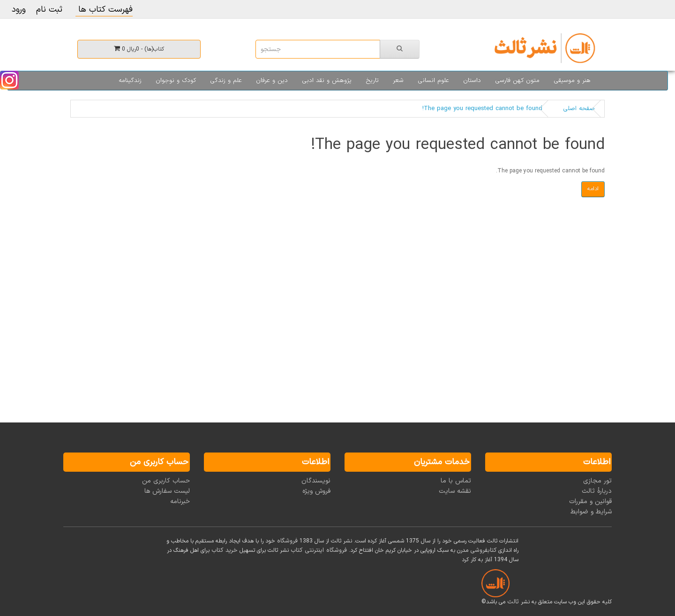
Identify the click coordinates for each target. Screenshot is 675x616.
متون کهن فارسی (517, 81)
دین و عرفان (272, 81)
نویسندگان (316, 481)
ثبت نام (49, 10)
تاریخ (372, 81)
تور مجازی (597, 481)
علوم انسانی (433, 81)
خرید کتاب (225, 550)
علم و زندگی (226, 81)
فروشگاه (287, 541)
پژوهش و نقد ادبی (327, 81)
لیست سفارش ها (167, 491)
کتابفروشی (483, 550)
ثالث (513, 602)
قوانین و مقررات (590, 501)
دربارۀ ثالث (597, 491)
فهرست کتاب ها (104, 10)
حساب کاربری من (166, 481)
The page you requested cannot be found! (482, 109)
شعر (398, 81)
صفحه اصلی (579, 109)
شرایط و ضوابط (591, 512)
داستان (472, 81)
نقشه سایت (455, 491)
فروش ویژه (316, 491)
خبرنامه (180, 501)
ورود (19, 10)
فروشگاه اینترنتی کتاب (319, 550)
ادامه (593, 189)
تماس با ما (456, 481)
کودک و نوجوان (176, 81)
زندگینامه (130, 81)
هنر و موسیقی (572, 81)
